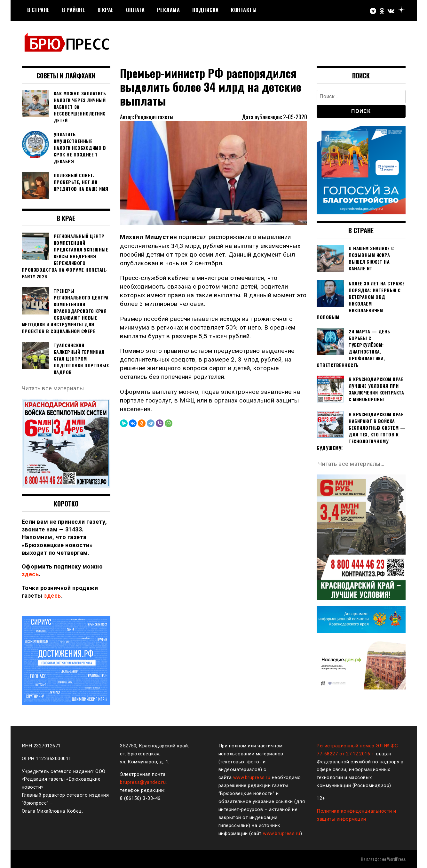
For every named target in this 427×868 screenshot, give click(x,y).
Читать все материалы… (55, 388)
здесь (30, 574)
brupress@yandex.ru (143, 782)
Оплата (135, 10)
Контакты (244, 10)
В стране (39, 10)
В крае (106, 10)
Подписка (206, 10)
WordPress (396, 859)
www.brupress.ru (252, 777)
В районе (74, 10)
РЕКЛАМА (169, 10)
